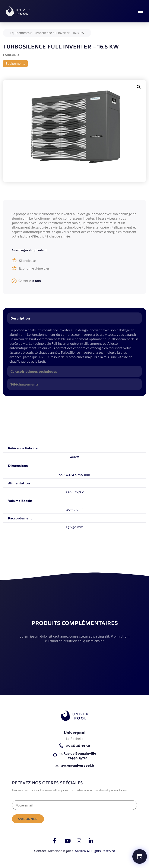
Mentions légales (61, 851)
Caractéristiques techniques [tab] (34, 371)
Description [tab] (20, 318)
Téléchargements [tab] (25, 384)
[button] (141, 11)
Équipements (20, 33)
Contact (40, 851)
